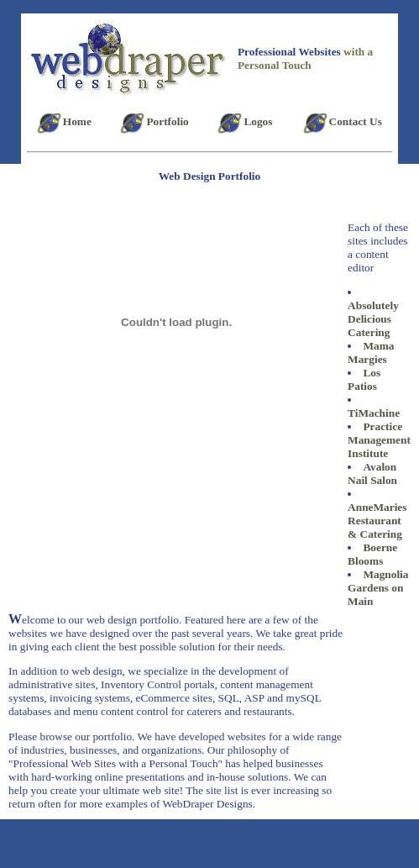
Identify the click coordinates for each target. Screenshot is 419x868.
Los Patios (364, 379)
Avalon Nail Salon (372, 473)
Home (77, 121)
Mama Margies (371, 352)
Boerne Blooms (372, 554)
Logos (258, 121)
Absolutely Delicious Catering (373, 319)
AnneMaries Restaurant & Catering (377, 521)
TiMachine (374, 413)
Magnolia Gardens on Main (378, 588)
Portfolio (167, 121)
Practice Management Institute (379, 440)
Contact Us (356, 121)
